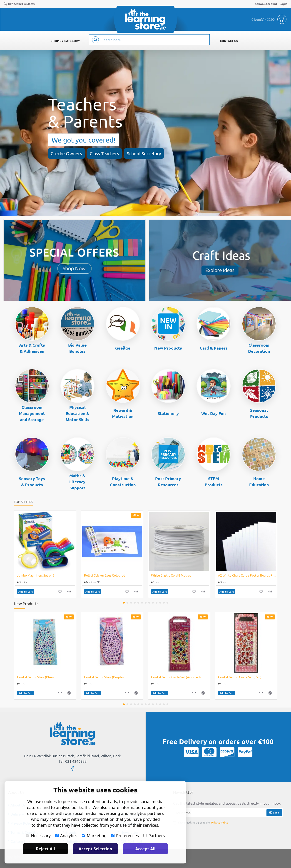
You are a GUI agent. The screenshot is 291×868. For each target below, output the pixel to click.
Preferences (125, 836)
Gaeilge (123, 348)
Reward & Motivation (123, 413)
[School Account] (266, 4)
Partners (154, 836)
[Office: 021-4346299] (19, 4)
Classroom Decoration (259, 348)
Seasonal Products (259, 413)
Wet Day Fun (214, 413)
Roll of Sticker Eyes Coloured (105, 575)
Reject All (45, 849)
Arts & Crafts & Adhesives (32, 348)
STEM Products (214, 481)
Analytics (66, 836)
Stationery (168, 413)
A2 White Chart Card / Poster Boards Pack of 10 (247, 575)
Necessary (38, 836)
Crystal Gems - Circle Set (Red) (240, 677)
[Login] (284, 4)
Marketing (94, 836)
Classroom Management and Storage (32, 413)
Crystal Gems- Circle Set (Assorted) (176, 677)
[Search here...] (95, 40)
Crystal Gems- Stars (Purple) (104, 677)
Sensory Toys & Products (32, 481)
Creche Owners (66, 153)
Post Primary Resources (168, 481)
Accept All (145, 849)
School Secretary (144, 153)
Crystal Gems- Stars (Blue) (35, 677)
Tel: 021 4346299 (73, 761)
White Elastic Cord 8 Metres (171, 575)
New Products (168, 348)
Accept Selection (95, 849)
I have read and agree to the (201, 822)
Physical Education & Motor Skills (77, 413)
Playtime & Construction (123, 481)
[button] (26, 592)
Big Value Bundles (77, 348)
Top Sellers (23, 502)
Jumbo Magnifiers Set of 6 (36, 575)
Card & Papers (214, 348)
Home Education (259, 481)
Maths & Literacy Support (77, 482)
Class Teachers (104, 153)
